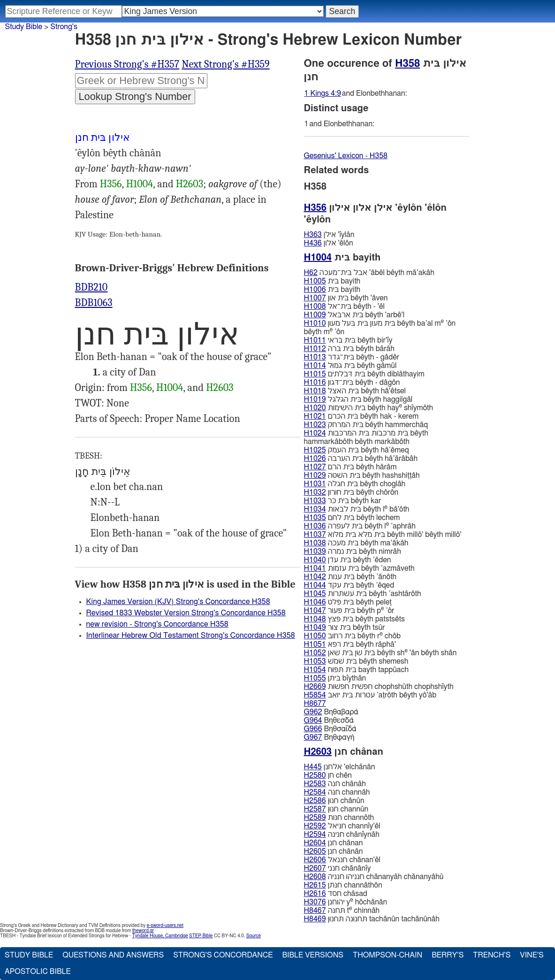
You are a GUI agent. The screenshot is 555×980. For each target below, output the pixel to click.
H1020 (315, 408)
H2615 (315, 885)
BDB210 (91, 287)
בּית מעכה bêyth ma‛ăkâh (356, 543)
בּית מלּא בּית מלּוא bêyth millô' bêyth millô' (383, 535)
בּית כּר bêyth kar (343, 501)
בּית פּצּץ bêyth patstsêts (354, 619)
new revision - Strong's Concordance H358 (157, 624)
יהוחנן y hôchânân (346, 902)
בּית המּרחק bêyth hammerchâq (366, 425)
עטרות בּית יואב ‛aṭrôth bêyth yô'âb (370, 695)
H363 (313, 235)
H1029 (315, 475)
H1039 (315, 551)
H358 (407, 63)
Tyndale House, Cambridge (160, 936)
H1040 (315, 560)
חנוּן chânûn (334, 801)
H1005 (315, 281)
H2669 (315, 687)
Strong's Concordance (223, 955)
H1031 (315, 484)
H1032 (315, 492)
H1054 (315, 670)
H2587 (315, 809)
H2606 (315, 860)
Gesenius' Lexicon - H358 (346, 156)
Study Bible (24, 27)
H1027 (315, 467)
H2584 (315, 792)
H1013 (315, 357)
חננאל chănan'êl (342, 860)
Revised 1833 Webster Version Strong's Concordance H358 (186, 613)
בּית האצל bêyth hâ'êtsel (355, 391)
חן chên (328, 775)
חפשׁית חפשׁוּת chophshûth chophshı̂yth (379, 687)
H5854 (315, 695)
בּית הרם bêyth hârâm (350, 467)
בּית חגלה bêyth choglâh (355, 484)
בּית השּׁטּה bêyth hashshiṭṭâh (362, 475)
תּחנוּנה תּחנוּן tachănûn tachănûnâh (372, 919)
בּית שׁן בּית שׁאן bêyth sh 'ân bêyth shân (380, 653)
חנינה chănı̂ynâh (342, 835)
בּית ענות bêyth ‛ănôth (350, 577)
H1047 (315, 611)
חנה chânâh (335, 784)
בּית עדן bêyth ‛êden (348, 560)
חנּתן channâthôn (343, 885)
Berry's (448, 955)
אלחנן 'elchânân (340, 767)
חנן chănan (334, 843)
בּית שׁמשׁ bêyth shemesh (356, 661)
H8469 (315, 919)
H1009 (315, 315)
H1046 (315, 602)
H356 (111, 184)
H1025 (315, 450)
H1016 (315, 383)
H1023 (315, 425)
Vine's (532, 955)
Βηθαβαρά (331, 712)
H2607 (315, 868)
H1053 (315, 661)
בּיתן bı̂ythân (335, 678)
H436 (313, 243)
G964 (313, 720)
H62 (311, 273)
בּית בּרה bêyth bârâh (349, 349)
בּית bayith (332, 281)
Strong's (64, 27)
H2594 (315, 835)
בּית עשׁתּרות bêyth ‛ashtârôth (363, 594)
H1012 (315, 349)
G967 (313, 737)
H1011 (315, 340)
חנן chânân (334, 851)
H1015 (315, 374)
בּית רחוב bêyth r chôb (352, 636)
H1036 (315, 526)
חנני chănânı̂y (338, 868)
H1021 (315, 416)
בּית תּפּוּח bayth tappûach (357, 670)
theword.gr (143, 931)
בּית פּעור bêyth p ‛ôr (349, 610)
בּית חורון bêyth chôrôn (351, 492)
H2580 (315, 775)
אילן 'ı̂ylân (329, 235)
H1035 (315, 518)
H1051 (315, 644)
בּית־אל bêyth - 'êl (344, 306)
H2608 (315, 877)
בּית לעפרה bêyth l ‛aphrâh (360, 526)
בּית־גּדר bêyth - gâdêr (352, 357)
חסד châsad (336, 894)
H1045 (315, 594)
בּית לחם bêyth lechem (352, 518)
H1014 (315, 366)
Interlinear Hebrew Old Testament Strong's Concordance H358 (191, 635)
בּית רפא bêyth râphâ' (350, 644)
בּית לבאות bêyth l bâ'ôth (357, 509)
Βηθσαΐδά (330, 729)
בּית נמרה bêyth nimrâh (353, 551)
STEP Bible (201, 936)
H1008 (315, 306)
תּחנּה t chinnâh (342, 910)
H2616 (315, 894)
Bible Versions (313, 955)
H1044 (315, 585)
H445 (313, 767)
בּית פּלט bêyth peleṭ (348, 602)
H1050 (315, 636)
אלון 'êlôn (329, 243)
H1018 (315, 391)
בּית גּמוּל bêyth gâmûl (350, 366)
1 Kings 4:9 (323, 93)
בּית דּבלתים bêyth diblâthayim (364, 374)
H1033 (315, 501)
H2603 (190, 184)
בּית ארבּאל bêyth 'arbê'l (354, 315)
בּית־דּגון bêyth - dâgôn (352, 383)
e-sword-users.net (165, 926)
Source (254, 936)
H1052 (315, 653)
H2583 (315, 784)
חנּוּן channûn (336, 809)
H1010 (315, 323)
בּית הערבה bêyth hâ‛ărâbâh (361, 459)
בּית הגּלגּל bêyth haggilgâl (358, 399)
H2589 (315, 818)
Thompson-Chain (388, 955)
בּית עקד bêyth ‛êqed (349, 585)
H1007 (315, 298)
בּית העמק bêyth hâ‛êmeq (357, 450)
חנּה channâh (337, 792)
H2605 (315, 851)
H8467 (315, 911)
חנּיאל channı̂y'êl (342, 826)
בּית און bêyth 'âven (346, 298)
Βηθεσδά (329, 720)
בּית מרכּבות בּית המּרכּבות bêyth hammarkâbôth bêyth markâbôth (366, 437)
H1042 (315, 577)
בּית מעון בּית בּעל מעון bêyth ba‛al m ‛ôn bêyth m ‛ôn (380, 327)
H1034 (315, 509)
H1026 (315, 459)
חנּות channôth (339, 818)
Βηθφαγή (329, 737)
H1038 (315, 543)
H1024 (315, 433)
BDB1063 (94, 303)
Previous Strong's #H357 (127, 64)
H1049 (315, 628)
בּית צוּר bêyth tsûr (345, 628)
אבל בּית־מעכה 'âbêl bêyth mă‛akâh (369, 273)
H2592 (315, 826)
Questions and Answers (113, 955)
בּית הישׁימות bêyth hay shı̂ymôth (369, 408)
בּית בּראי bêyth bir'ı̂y (348, 340)
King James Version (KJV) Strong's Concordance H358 (178, 602)
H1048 (315, 619)
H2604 (315, 843)
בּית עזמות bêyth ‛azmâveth (359, 568)
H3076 (315, 902)
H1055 (315, 678)
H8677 (315, 704)
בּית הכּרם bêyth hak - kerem (361, 416)
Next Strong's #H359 (226, 64)
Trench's (492, 955)
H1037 (315, 535)
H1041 (315, 568)
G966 (313, 729)
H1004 (140, 184)
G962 (313, 712)
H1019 (315, 399)
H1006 (315, 290)
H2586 (315, 801)
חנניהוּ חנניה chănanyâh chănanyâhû (374, 877)
